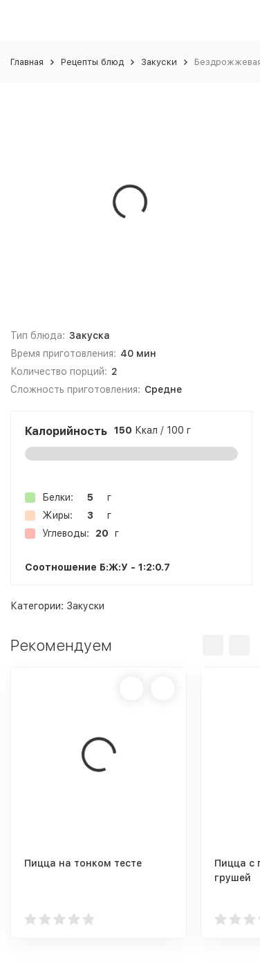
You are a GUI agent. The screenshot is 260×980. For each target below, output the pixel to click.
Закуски (159, 62)
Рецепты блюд (92, 62)
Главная (27, 62)
